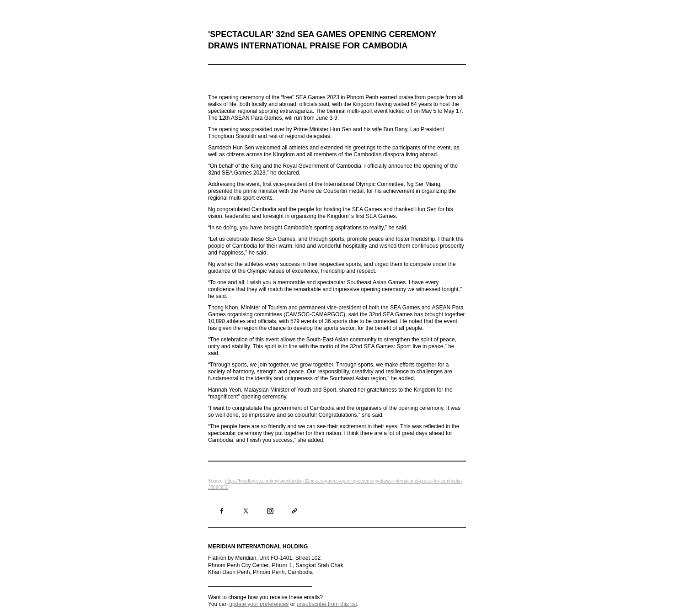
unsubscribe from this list (327, 604)
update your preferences (259, 604)
